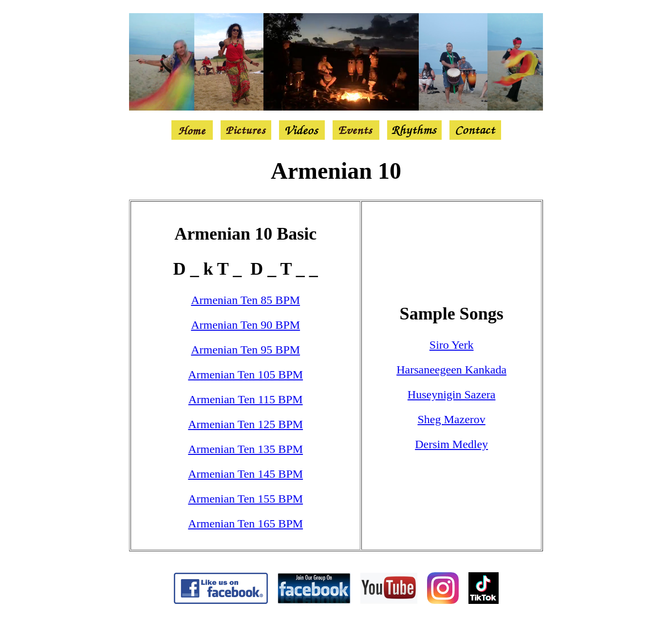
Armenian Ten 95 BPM (245, 350)
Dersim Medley (451, 444)
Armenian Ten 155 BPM (245, 499)
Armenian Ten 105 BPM (245, 375)
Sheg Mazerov (452, 419)
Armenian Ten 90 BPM (245, 325)
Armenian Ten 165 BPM (245, 524)
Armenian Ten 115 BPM (246, 399)
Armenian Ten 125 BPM (245, 424)
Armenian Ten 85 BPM (245, 300)
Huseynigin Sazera (452, 394)
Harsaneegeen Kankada (451, 370)
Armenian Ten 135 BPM (245, 449)
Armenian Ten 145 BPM (245, 474)
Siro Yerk (452, 345)
